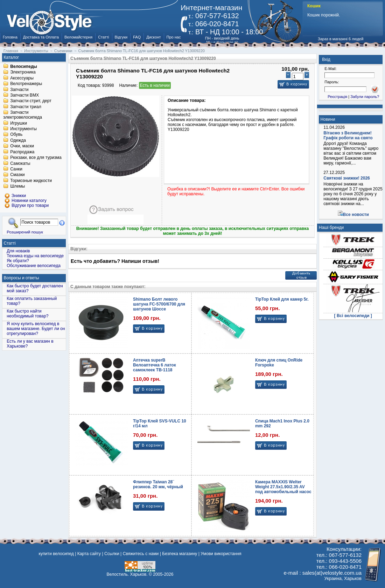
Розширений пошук (25, 232)
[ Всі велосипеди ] (353, 316)
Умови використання (221, 554)
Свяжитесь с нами (141, 554)
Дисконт (153, 37)
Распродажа (22, 152)
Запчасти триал (26, 107)
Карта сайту (89, 554)
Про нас (174, 37)
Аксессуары (22, 78)
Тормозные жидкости (31, 181)
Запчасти (19, 90)
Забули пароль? (365, 97)
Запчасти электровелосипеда (23, 115)
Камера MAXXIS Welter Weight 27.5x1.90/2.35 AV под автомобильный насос (283, 487)
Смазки (17, 175)
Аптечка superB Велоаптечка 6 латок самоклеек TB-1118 (155, 365)
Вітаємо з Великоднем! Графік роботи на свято (348, 135)
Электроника (23, 72)
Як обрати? (18, 261)
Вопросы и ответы (22, 278)
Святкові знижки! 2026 (347, 178)
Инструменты (23, 129)
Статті (103, 37)
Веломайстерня (78, 37)
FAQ (137, 37)
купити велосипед (56, 554)
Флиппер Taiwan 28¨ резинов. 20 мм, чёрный (158, 484)
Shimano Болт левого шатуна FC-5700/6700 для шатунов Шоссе (159, 304)
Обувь (16, 135)
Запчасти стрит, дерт (31, 101)
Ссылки (112, 554)
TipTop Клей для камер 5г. (282, 299)
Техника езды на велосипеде (35, 256)
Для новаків (18, 251)
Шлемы (17, 187)
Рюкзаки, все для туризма (36, 158)
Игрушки (19, 123)
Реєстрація (337, 97)
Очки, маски (22, 146)
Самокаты (20, 163)
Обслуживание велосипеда (34, 266)
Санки (16, 169)
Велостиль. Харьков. (127, 574)
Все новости (356, 215)
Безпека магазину (180, 554)
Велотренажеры (26, 84)
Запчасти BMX (24, 95)
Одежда (18, 140)
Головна (10, 37)
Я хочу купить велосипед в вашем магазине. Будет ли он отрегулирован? (36, 329)
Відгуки (121, 37)
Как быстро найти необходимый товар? (27, 314)
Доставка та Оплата (41, 37)
